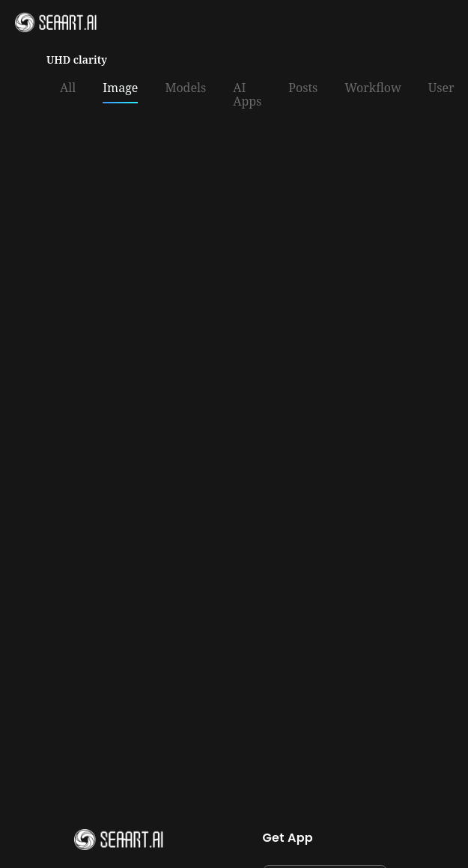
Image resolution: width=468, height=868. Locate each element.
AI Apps (247, 95)
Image (120, 88)
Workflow (373, 88)
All (68, 88)
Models (185, 88)
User (441, 88)
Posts (303, 88)
